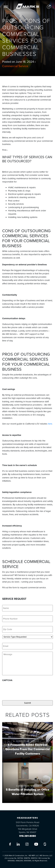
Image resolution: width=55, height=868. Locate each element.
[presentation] (24, 690)
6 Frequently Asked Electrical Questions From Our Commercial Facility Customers (27, 749)
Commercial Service (15, 66)
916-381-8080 (28, 836)
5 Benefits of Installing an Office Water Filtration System (28, 792)
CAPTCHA (7, 680)
